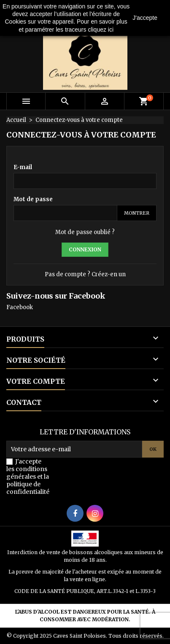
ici (111, 30)
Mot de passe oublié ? (85, 232)
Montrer (137, 213)
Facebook (20, 307)
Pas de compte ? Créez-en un (85, 274)
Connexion (85, 249)
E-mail (23, 167)
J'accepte (145, 18)
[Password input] (65, 213)
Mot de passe (33, 199)
